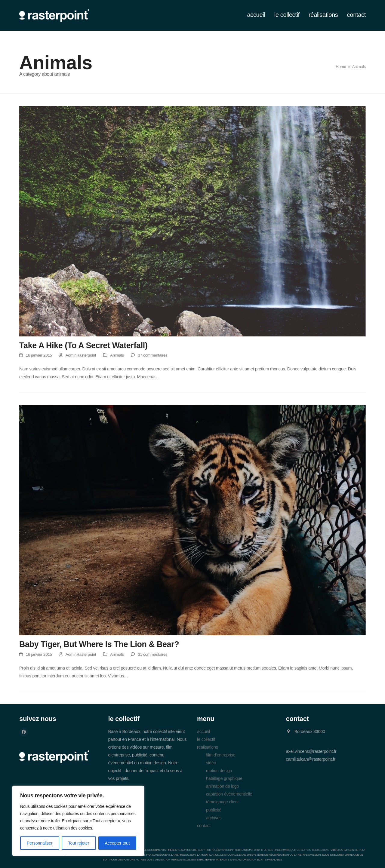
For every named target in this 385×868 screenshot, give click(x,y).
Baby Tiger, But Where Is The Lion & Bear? (99, 644)
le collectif (206, 739)
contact (204, 826)
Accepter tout (117, 843)
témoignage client (222, 802)
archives (214, 818)
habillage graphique (224, 778)
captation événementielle (229, 794)
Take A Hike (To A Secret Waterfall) (83, 345)
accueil (203, 732)
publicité (214, 810)
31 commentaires (152, 654)
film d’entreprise (221, 755)
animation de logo (222, 786)
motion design (219, 771)
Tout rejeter (79, 843)
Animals (117, 355)
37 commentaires (152, 355)
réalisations (208, 747)
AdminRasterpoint (81, 355)
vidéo (211, 763)
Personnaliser (40, 843)
